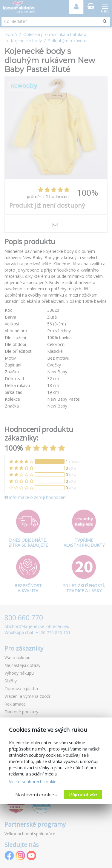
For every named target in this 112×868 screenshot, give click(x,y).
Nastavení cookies (36, 795)
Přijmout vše (83, 795)
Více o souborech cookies (34, 782)
